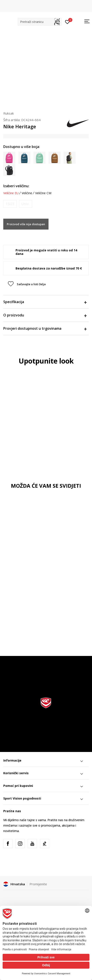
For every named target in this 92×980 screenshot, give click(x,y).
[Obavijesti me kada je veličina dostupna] (10, 204)
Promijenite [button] (38, 884)
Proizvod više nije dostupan (26, 224)
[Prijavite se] (67, 22)
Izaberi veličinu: (16, 186)
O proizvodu (45, 315)
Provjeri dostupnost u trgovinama (45, 328)
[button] (40, 22)
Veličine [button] (27, 193)
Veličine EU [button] (11, 193)
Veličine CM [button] (43, 193)
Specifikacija (45, 302)
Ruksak (9, 113)
